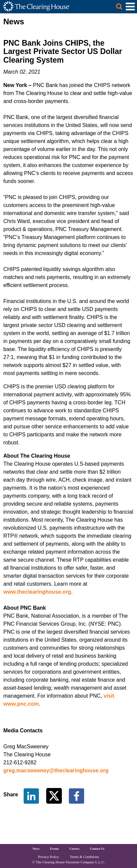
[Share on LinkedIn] (31, 795)
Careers (74, 849)
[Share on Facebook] (76, 795)
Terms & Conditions (84, 857)
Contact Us (97, 849)
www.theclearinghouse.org (37, 592)
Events (55, 849)
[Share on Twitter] (55, 795)
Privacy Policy (48, 857)
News (36, 849)
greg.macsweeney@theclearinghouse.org (56, 770)
